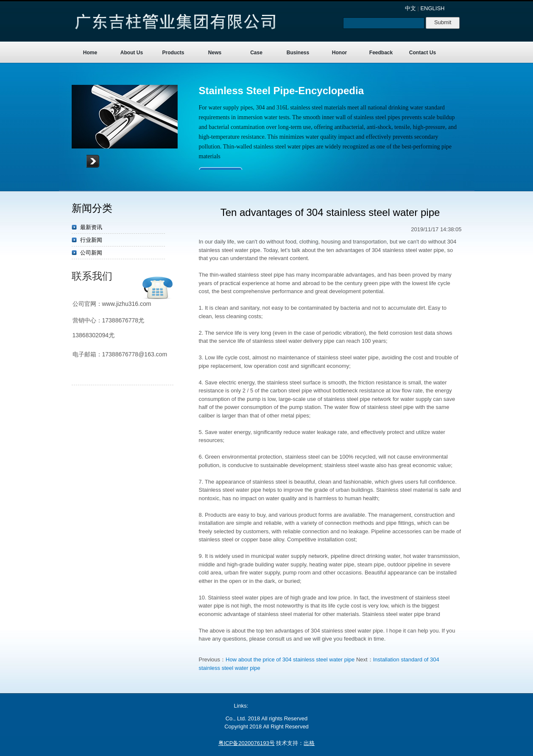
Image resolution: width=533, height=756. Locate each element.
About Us (132, 53)
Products (173, 53)
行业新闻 (91, 240)
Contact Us (423, 53)
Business (298, 53)
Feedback (381, 53)
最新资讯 (91, 227)
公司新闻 (91, 253)
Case (256, 53)
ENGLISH (432, 8)
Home (90, 53)
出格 (309, 743)
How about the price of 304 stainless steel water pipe (290, 659)
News (215, 53)
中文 (410, 8)
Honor (339, 53)
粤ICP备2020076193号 (247, 743)
